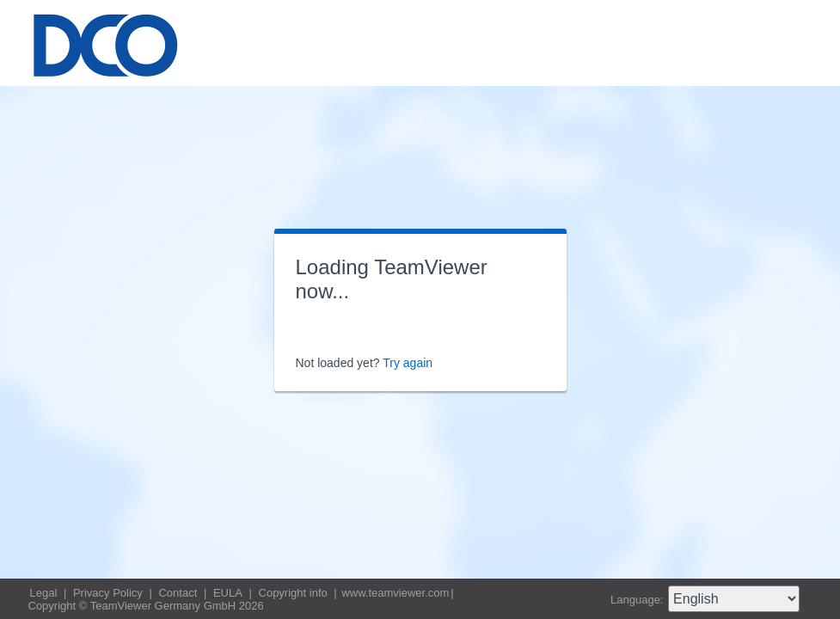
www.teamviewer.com (395, 593)
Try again (408, 363)
